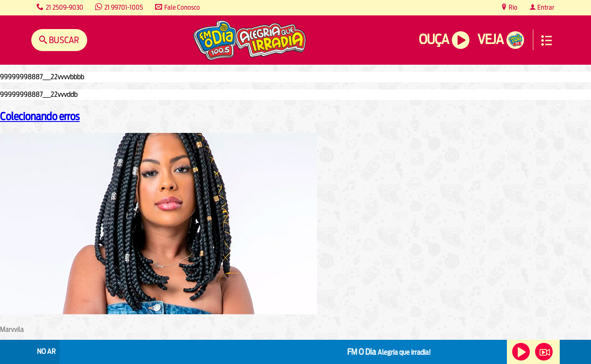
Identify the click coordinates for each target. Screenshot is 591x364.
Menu (547, 40)
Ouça (434, 39)
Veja (490, 39)
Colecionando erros (40, 116)
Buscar (63, 40)
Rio (512, 7)
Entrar (545, 7)
